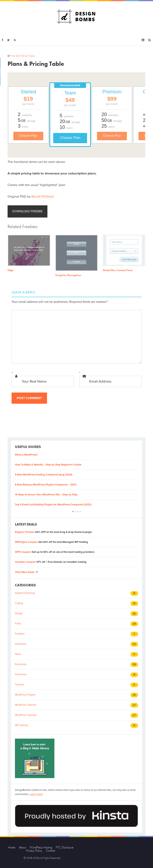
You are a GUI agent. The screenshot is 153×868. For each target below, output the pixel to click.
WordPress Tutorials (26, 715)
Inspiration (21, 644)
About (22, 847)
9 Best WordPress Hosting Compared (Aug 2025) (44, 475)
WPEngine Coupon (26, 542)
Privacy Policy (34, 851)
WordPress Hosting (41, 847)
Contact (51, 851)
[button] (73, 512)
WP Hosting (21, 725)
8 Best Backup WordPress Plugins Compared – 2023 (46, 485)
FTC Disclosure (65, 847)
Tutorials (20, 685)
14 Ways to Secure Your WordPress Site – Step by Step (46, 495)
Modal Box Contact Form (118, 270)
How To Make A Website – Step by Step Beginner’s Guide (48, 465)
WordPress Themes (26, 705)
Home (12, 847)
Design (19, 613)
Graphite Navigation (68, 275)
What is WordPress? (26, 455)
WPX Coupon (23, 552)
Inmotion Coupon (25, 562)
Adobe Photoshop (25, 593)
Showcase (21, 674)
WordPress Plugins (25, 695)
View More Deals (25, 572)
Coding (19, 603)
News (18, 654)
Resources (21, 664)
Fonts (18, 624)
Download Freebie (27, 211)
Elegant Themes (24, 532)
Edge (11, 270)
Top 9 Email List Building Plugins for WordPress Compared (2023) (53, 505)
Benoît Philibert (42, 197)
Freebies (20, 634)
